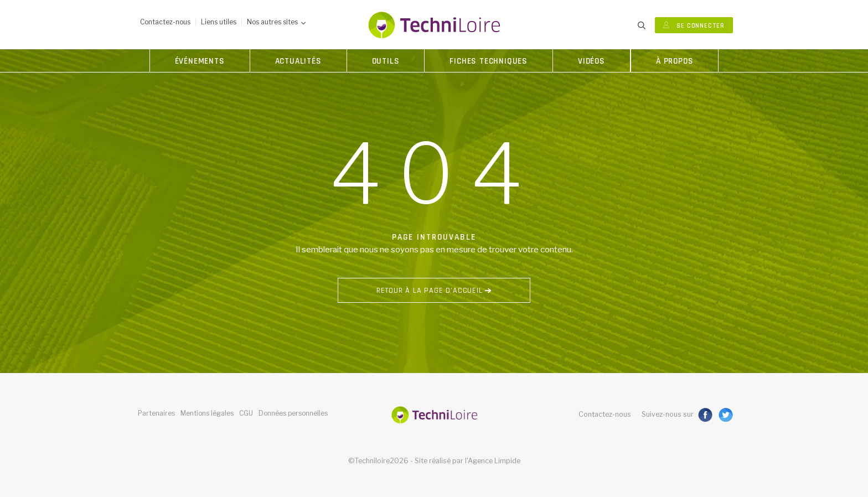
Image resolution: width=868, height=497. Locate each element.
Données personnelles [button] (293, 413)
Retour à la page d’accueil (434, 291)
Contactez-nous (605, 414)
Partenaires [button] (156, 413)
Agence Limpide (494, 461)
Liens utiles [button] (219, 22)
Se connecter (694, 26)
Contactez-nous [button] (165, 22)
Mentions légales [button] (207, 413)
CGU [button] (246, 413)
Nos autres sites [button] (276, 22)
